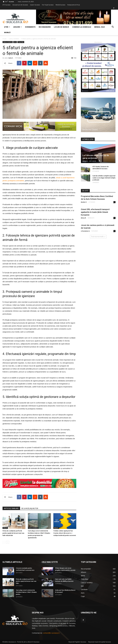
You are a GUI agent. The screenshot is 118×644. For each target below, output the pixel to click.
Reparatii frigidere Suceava (77, 642)
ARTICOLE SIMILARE (11, 508)
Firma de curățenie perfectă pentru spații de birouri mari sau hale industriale (13, 533)
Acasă (4, 39)
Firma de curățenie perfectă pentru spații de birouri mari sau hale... (26, 581)
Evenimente (30, 27)
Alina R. (85, 161)
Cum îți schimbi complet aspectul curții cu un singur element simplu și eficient (104, 178)
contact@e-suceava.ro (51, 633)
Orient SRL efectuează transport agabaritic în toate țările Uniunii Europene (95, 212)
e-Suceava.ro (85, 231)
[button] (113, 27)
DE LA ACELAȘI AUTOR (30, 508)
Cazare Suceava (35, 5)
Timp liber (21, 42)
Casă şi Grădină (14, 39)
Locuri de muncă (61, 27)
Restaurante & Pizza (74, 5)
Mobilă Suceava (60, 5)
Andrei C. (84, 202)
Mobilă (7, 32)
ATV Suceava (6, 5)
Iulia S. (11, 58)
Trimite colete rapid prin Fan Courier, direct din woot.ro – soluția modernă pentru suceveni (65, 533)
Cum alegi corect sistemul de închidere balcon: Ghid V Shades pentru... (26, 592)
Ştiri (7, 27)
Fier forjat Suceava (48, 5)
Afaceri (18, 27)
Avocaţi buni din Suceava (20, 5)
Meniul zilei (100, 27)
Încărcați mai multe (98, 237)
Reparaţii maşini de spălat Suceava (100, 642)
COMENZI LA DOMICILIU (82, 27)
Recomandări (45, 27)
